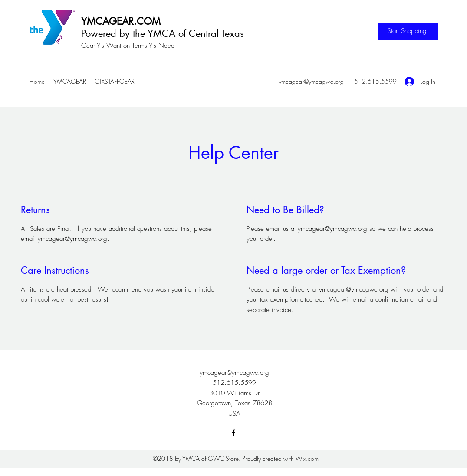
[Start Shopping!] (408, 31)
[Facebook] (233, 433)
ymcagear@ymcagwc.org (311, 81)
